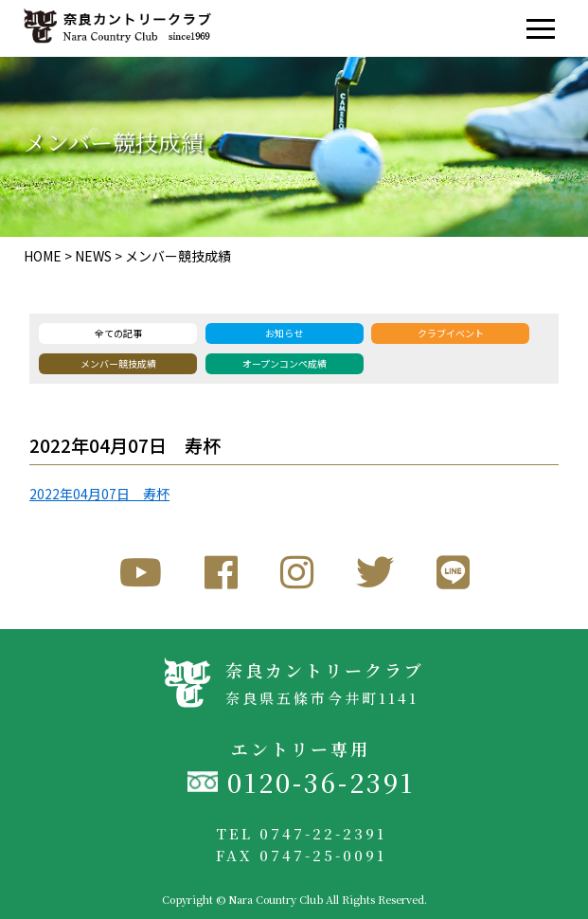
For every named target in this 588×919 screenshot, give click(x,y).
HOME (43, 256)
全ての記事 (118, 333)
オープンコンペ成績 (285, 363)
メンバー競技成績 (178, 256)
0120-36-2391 (321, 782)
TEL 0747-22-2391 (301, 833)
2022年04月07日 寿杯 (99, 494)
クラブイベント (451, 333)
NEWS (93, 256)
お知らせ (284, 333)
